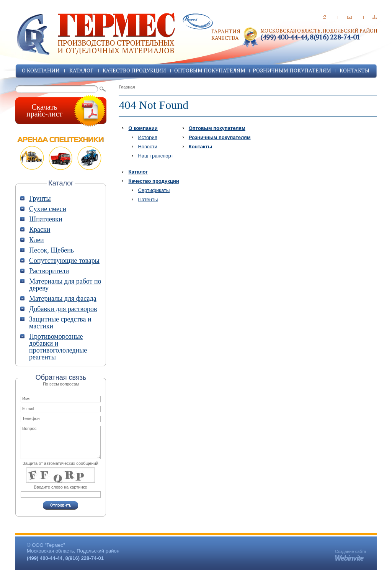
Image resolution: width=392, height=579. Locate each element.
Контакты (354, 70)
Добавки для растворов (63, 309)
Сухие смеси (48, 209)
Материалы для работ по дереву (65, 285)
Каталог (81, 70)
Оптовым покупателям (210, 70)
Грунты (40, 198)
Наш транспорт (155, 156)
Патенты (148, 199)
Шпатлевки (46, 219)
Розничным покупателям (292, 70)
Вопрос (61, 442)
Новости (147, 147)
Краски (40, 230)
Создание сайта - (350, 554)
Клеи (37, 240)
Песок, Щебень (51, 250)
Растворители (49, 271)
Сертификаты (154, 190)
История (147, 137)
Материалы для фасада (63, 299)
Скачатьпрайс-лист (44, 110)
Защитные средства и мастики (60, 323)
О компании (41, 70)
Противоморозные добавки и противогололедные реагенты (58, 347)
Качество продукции (134, 70)
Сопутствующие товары (64, 261)
